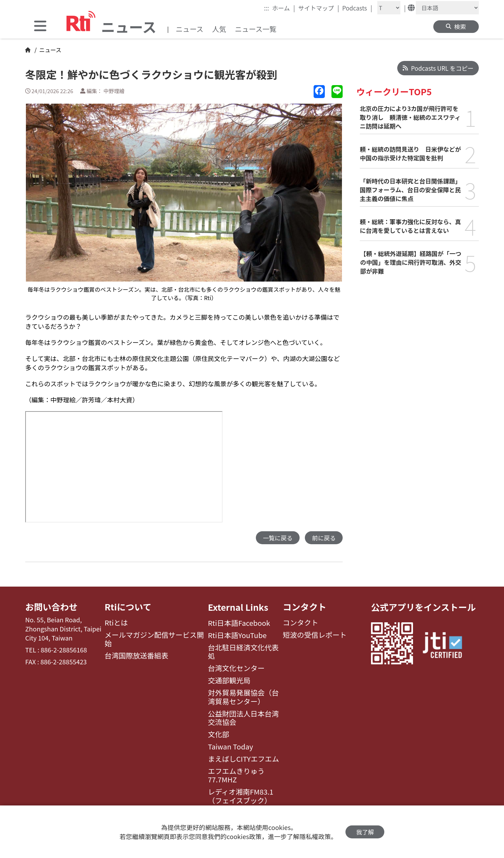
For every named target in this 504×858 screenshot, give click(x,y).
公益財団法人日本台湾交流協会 (243, 718)
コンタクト (305, 607)
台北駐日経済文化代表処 (243, 652)
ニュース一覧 (256, 29)
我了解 (365, 832)
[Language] (447, 8)
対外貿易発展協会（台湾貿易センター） (243, 697)
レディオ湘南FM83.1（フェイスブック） (241, 796)
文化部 (219, 734)
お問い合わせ (51, 607)
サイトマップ (319, 8)
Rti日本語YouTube (237, 635)
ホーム (284, 8)
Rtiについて (128, 607)
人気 (219, 29)
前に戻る (324, 538)
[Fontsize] (389, 8)
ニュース (190, 29)
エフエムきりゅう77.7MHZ (236, 776)
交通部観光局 (229, 680)
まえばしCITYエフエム (243, 759)
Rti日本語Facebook (239, 623)
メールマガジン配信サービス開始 (154, 640)
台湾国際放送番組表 (136, 656)
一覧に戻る (278, 538)
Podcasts (357, 8)
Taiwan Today (230, 747)
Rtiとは (116, 623)
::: (266, 8)
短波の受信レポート (315, 635)
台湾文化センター (236, 668)
